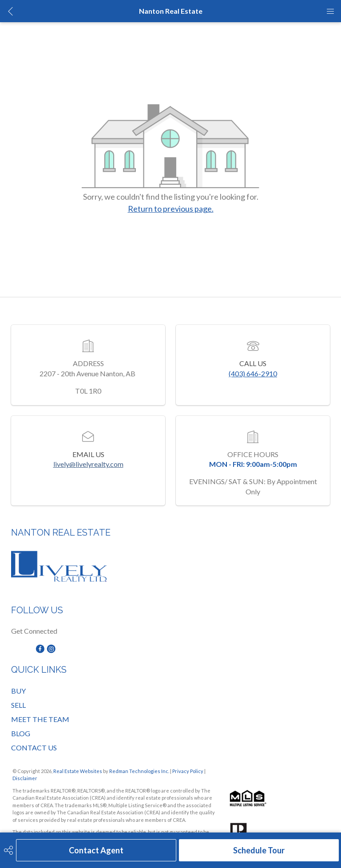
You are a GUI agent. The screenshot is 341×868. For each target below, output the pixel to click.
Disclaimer (25, 778)
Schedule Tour (259, 850)
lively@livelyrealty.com (88, 464)
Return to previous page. (171, 209)
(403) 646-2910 (253, 373)
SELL (18, 705)
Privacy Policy (188, 771)
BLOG (21, 733)
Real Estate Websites (78, 771)
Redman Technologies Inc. (140, 771)
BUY (18, 691)
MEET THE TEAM (40, 719)
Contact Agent (96, 850)
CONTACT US (34, 748)
